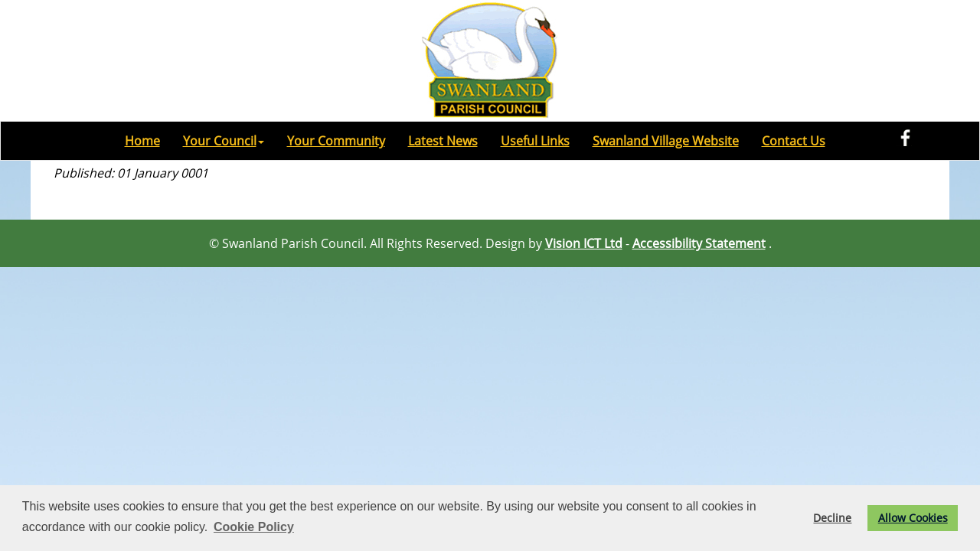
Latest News (443, 141)
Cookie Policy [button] (254, 527)
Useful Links (535, 141)
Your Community (336, 141)
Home (142, 141)
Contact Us (794, 141)
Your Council (224, 141)
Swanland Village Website (666, 141)
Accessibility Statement (699, 243)
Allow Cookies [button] (913, 518)
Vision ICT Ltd (584, 243)
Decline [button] (832, 518)
